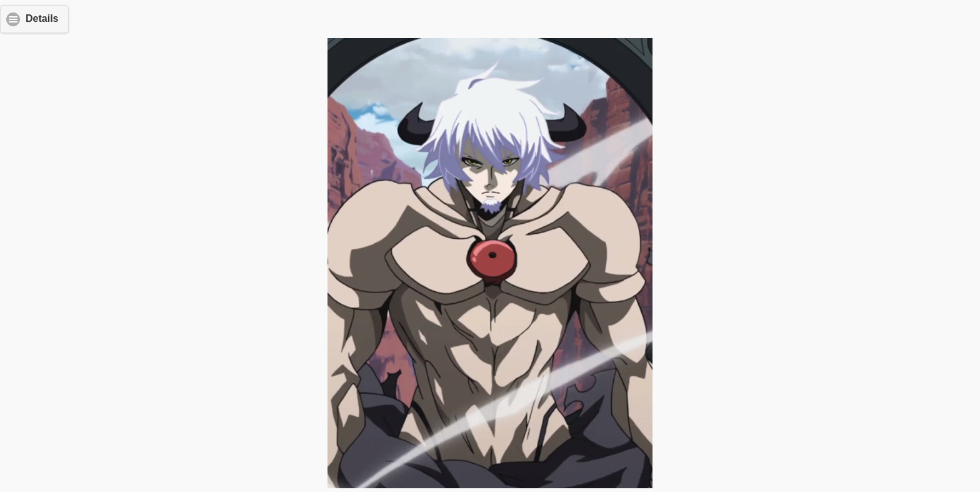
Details (42, 18)
